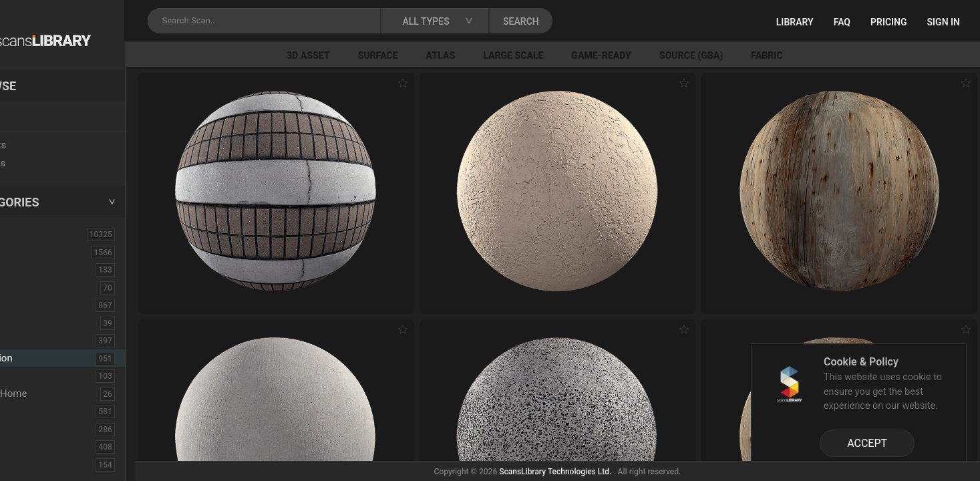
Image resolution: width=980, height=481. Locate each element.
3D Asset (364, 55)
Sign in (944, 22)
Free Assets (44, 163)
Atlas (496, 55)
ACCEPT (867, 443)
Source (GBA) (747, 55)
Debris (32, 375)
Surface (434, 55)
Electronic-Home (54, 393)
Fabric (822, 55)
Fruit (27, 464)
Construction (48, 358)
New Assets (44, 145)
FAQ (842, 22)
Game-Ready (657, 55)
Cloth (29, 323)
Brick (29, 287)
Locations (39, 118)
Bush (29, 305)
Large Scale (568, 55)
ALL (26, 234)
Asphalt (34, 269)
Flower (32, 446)
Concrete (37, 340)
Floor (29, 429)
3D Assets (40, 252)
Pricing (889, 22)
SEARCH (587, 21)
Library (795, 22)
